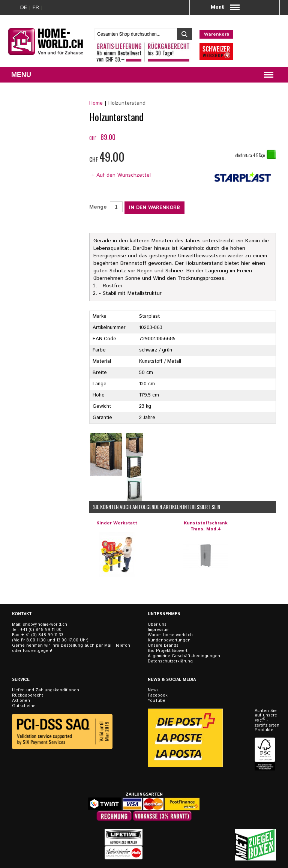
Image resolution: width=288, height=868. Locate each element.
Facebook (158, 695)
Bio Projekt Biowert (168, 651)
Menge (98, 207)
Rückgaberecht (28, 695)
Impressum (159, 630)
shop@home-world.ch (45, 625)
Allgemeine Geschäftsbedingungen (184, 656)
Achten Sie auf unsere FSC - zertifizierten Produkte (266, 720)
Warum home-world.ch (170, 635)
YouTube (157, 701)
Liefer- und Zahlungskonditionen (46, 690)
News (153, 690)
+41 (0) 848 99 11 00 (41, 630)
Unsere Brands (163, 646)
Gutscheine (24, 706)
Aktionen (21, 701)
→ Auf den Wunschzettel (120, 175)
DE (24, 8)
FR (36, 8)
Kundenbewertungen (169, 640)
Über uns (157, 625)
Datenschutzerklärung (170, 661)
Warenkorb (217, 34)
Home (96, 103)
